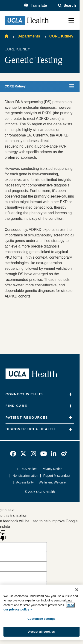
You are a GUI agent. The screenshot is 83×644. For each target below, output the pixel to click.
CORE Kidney (61, 36)
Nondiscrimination (25, 476)
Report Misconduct (57, 476)
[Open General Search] (67, 6)
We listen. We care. (53, 482)
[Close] (77, 590)
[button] (36, 6)
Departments (29, 36)
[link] (13, 454)
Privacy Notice (52, 469)
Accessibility (25, 482)
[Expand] (71, 394)
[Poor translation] (3, 535)
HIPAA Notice (27, 469)
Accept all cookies (41, 632)
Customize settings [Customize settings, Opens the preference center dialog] (41, 619)
